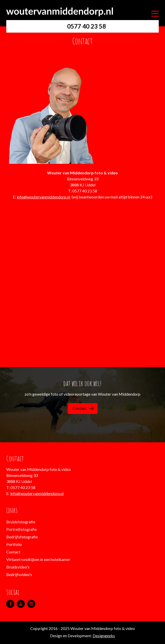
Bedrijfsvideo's (19, 574)
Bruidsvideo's (18, 567)
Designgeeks (104, 636)
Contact (83, 408)
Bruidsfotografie (21, 522)
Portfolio (14, 544)
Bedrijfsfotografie (22, 537)
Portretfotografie (22, 529)
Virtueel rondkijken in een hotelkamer (38, 559)
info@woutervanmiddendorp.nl (43, 197)
